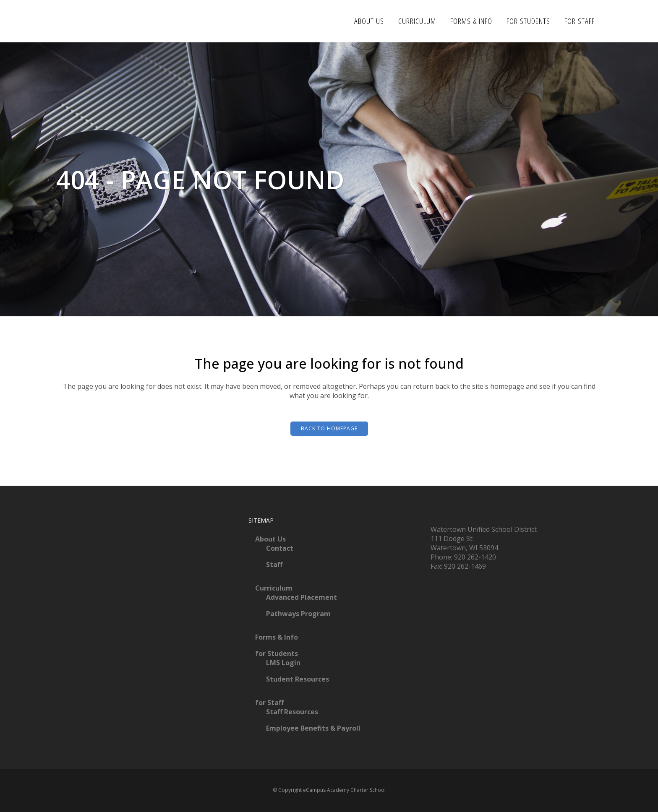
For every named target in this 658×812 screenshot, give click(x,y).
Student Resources (298, 679)
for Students (277, 653)
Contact (280, 548)
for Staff (269, 703)
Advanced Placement (302, 597)
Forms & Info (277, 637)
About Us (270, 539)
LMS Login (283, 663)
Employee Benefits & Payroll (313, 728)
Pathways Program (298, 614)
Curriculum (274, 588)
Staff (274, 565)
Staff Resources (292, 712)
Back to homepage (329, 428)
